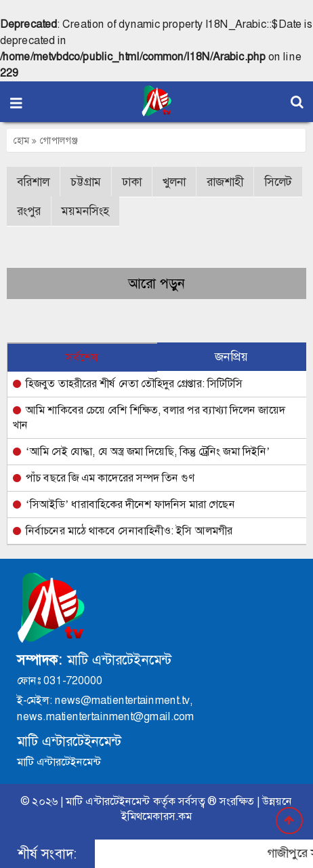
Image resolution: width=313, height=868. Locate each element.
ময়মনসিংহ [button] (85, 211)
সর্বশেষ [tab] (82, 357)
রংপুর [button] (29, 211)
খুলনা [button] (174, 182)
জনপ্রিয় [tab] (231, 357)
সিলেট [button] (278, 182)
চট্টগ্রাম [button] (85, 182)
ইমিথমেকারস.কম (156, 816)
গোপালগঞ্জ (59, 140)
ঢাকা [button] (132, 182)
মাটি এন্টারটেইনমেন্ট (108, 801)
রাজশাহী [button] (225, 182)
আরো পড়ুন (156, 283)
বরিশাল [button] (33, 182)
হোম (25, 140)
